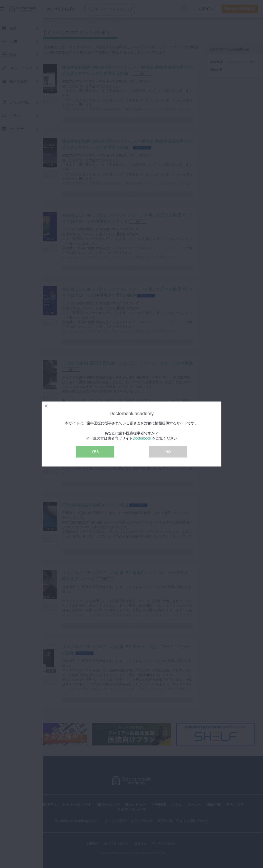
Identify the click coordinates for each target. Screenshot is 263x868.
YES (95, 452)
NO (168, 452)
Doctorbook (142, 438)
